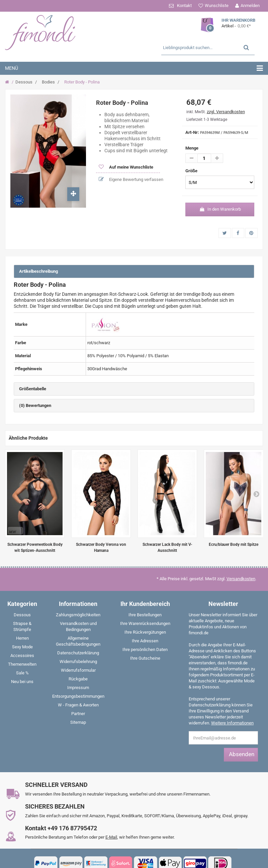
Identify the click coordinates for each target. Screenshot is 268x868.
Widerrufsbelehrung (78, 662)
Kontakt (184, 6)
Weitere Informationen (232, 723)
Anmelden (250, 6)
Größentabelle (33, 389)
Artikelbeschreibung (38, 271)
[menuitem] (22, 616)
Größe (192, 171)
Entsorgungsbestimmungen (78, 696)
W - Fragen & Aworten (78, 705)
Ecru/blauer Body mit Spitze (234, 545)
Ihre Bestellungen (145, 615)
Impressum (78, 688)
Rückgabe (78, 679)
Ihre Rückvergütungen (145, 632)
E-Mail (111, 837)
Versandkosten (241, 579)
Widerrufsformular (78, 670)
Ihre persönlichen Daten (145, 649)
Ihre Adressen (145, 641)
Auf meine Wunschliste (131, 167)
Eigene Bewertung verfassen (136, 179)
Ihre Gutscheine (145, 658)
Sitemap (78, 722)
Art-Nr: (192, 132)
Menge (192, 148)
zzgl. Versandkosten (226, 112)
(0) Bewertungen (35, 405)
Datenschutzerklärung (78, 653)
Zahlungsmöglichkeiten (78, 615)
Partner (78, 714)
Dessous (24, 82)
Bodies (48, 82)
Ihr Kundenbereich (145, 604)
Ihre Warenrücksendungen (145, 623)
